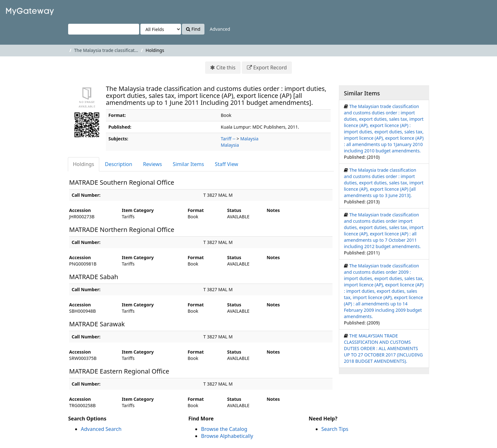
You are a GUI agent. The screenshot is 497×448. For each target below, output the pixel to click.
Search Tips (335, 429)
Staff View (227, 164)
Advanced (220, 29)
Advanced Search (101, 429)
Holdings (84, 164)
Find (193, 29)
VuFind (20, 10)
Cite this (226, 67)
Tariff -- (228, 139)
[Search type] (161, 29)
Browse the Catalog (224, 429)
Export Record (270, 67)
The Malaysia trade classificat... (106, 50)
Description (119, 164)
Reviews (152, 164)
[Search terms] (104, 29)
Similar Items (188, 164)
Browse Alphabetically (227, 436)
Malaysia (249, 139)
